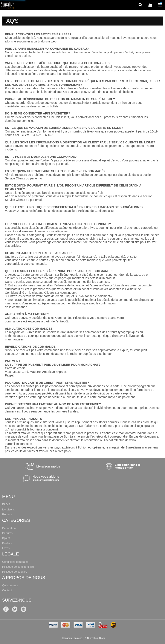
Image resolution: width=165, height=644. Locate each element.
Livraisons (8, 509)
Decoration (9, 528)
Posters (7, 543)
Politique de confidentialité (18, 567)
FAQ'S (6, 504)
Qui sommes (10, 585)
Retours (7, 514)
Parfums (7, 533)
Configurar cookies (73, 638)
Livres (6, 548)
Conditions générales (15, 562)
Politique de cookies (15, 572)
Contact (7, 590)
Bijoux (6, 538)
